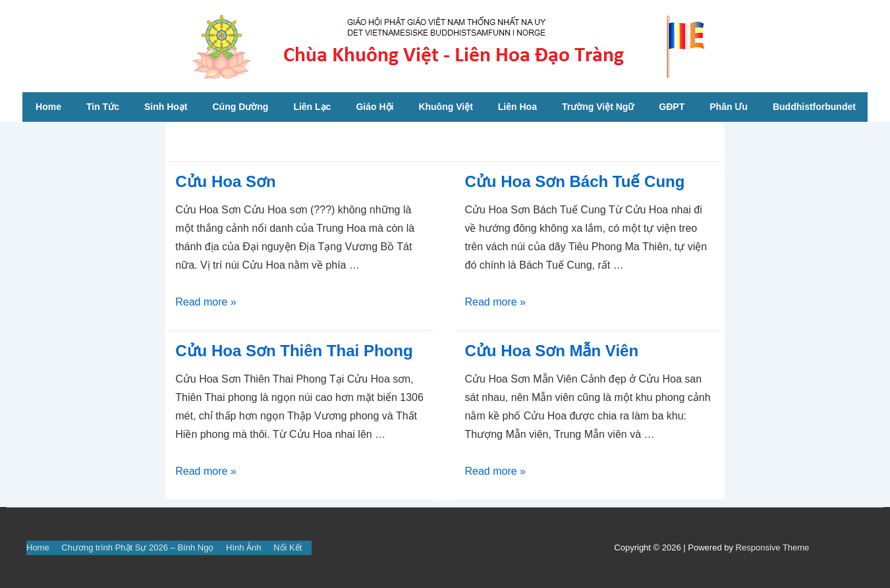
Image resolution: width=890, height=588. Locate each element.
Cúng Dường (241, 107)
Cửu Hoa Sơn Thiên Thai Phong (294, 351)
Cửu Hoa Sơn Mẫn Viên (551, 351)
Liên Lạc (312, 107)
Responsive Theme (773, 548)
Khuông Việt (445, 107)
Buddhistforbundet (814, 107)
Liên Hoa (517, 107)
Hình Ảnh (244, 548)
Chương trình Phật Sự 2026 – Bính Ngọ (137, 548)
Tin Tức (103, 107)
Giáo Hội (375, 107)
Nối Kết (288, 548)
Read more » (206, 302)
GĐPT (672, 107)
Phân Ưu (729, 107)
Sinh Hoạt (166, 107)
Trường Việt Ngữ (598, 107)
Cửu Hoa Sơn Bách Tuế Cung (574, 181)
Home (48, 107)
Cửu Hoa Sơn (225, 181)
